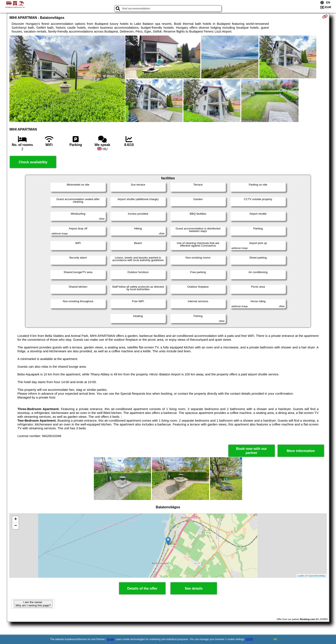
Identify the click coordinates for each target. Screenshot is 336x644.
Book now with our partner (251, 451)
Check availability (33, 162)
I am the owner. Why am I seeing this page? (33, 604)
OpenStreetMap (317, 576)
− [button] (16, 526)
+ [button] (16, 519)
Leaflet (301, 576)
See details (194, 588)
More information (301, 451)
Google (110, 639)
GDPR (249, 639)
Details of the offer (142, 588)
